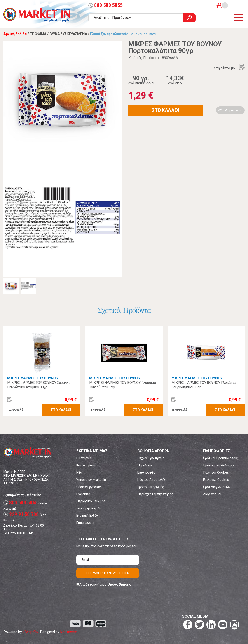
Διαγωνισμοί (212, 494)
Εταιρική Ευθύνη (88, 516)
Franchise (83, 494)
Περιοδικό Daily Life (91, 501)
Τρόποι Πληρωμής (151, 487)
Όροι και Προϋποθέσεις (220, 458)
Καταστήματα (86, 465)
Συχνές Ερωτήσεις (151, 458)
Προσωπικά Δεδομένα (219, 465)
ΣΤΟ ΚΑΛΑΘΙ (166, 110)
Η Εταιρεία (84, 458)
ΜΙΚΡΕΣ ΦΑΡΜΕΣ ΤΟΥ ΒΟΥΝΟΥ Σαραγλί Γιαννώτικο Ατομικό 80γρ (38, 385)
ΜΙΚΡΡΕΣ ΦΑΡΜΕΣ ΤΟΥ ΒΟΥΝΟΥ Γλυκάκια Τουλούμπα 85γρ (123, 385)
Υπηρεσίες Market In (91, 480)
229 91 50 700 (21, 515)
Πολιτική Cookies (216, 472)
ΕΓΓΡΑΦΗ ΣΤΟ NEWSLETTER (108, 573)
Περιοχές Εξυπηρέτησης (155, 494)
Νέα (79, 472)
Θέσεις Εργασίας (89, 487)
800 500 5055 (105, 5)
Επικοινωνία (85, 523)
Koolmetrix (68, 632)
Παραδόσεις (146, 465)
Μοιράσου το (233, 110)
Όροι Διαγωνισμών (217, 487)
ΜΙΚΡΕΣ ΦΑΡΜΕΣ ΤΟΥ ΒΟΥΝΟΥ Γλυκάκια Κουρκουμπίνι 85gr (204, 385)
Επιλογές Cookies (216, 480)
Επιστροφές (146, 472)
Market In (37, 15)
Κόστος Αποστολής (152, 480)
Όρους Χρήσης (119, 584)
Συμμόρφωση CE (89, 508)
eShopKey (30, 632)
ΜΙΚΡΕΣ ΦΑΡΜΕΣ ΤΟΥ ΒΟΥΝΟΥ (33, 378)
